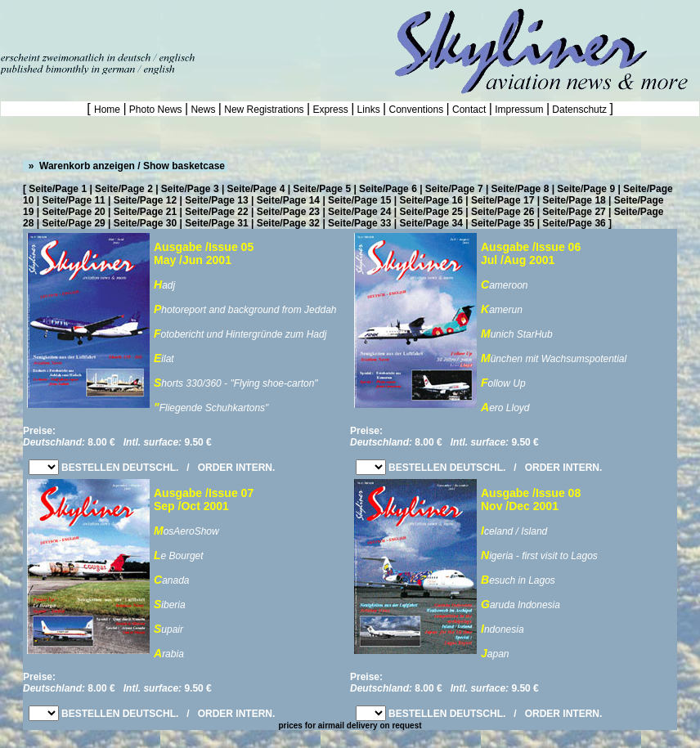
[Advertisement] (191, 25)
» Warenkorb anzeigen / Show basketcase (125, 166)
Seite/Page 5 (322, 189)
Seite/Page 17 (503, 200)
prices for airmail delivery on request (350, 726)
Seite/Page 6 (388, 189)
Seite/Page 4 (256, 189)
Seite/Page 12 (145, 200)
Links (368, 110)
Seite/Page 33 (359, 223)
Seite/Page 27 (574, 212)
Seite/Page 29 (73, 223)
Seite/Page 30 (145, 223)
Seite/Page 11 (73, 200)
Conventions (416, 110)
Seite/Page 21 (145, 212)
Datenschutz (579, 110)
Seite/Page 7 (454, 189)
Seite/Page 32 (288, 223)
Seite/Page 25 (431, 212)
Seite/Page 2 (124, 189)
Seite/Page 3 (190, 189)
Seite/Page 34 (431, 223)
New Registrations (264, 110)
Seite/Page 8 (521, 189)
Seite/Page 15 (359, 200)
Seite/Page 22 (216, 212)
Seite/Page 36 (574, 223)
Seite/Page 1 (58, 189)
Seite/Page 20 (73, 212)
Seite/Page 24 (359, 212)
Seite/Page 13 (216, 200)
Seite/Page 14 (288, 200)
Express (330, 110)
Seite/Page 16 (431, 200)
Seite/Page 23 (288, 212)
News (203, 110)
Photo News (156, 110)
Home (108, 110)
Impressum (519, 110)
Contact (469, 110)
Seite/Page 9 (586, 189)
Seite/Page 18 (574, 200)
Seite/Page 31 (216, 223)
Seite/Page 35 (503, 223)
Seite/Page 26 (503, 212)
